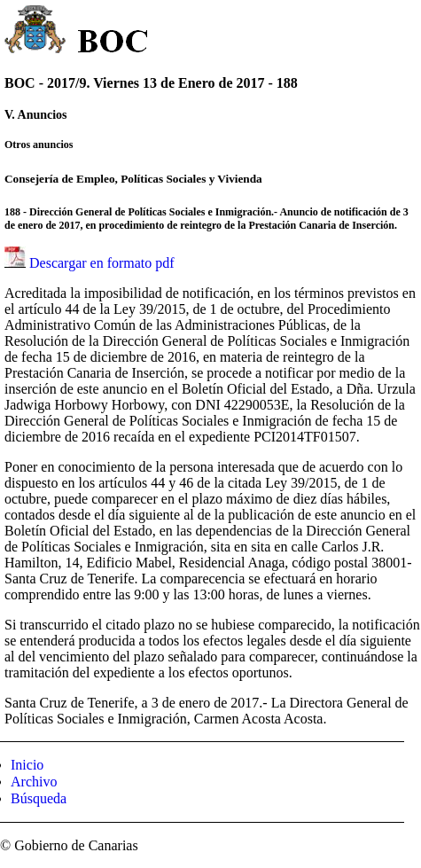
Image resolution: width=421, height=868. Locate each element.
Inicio (27, 765)
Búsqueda (39, 798)
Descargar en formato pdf (102, 263)
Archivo (34, 782)
